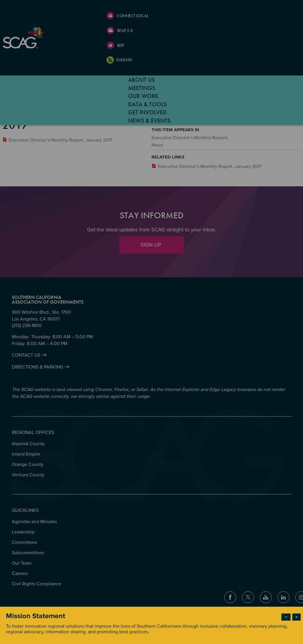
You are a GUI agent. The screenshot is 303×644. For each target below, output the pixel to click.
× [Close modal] (296, 617)
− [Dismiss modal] (286, 617)
